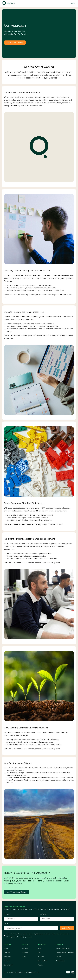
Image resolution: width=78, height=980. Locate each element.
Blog (39, 949)
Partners (7, 953)
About (6, 949)
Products (25, 953)
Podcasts (41, 957)
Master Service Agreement (65, 953)
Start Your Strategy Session (17, 892)
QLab (24, 957)
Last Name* (43, 914)
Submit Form (67, 928)
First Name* (8, 914)
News (40, 953)
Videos (40, 965)
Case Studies (42, 961)
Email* (6, 924)
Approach (7, 957)
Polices (58, 957)
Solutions (25, 949)
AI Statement (60, 961)
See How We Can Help (15, 43)
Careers (7, 961)
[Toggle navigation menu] (73, 3)
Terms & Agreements (63, 949)
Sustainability (8, 965)
